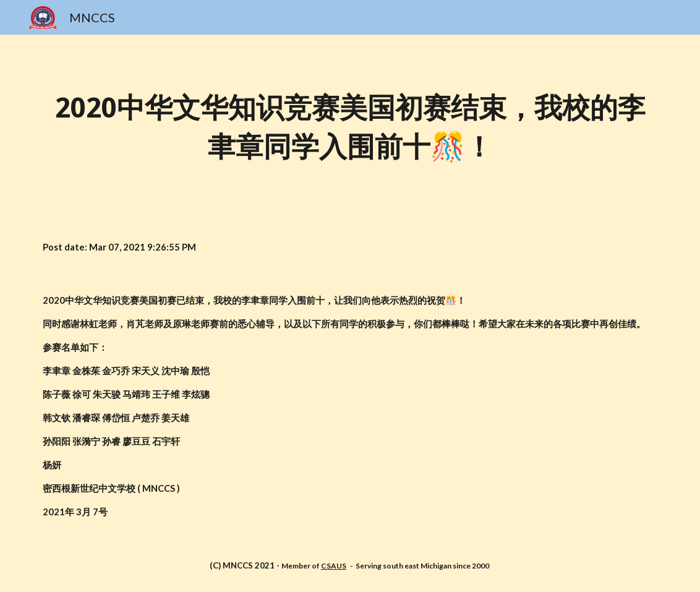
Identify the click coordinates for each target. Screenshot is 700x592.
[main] (350, 128)
